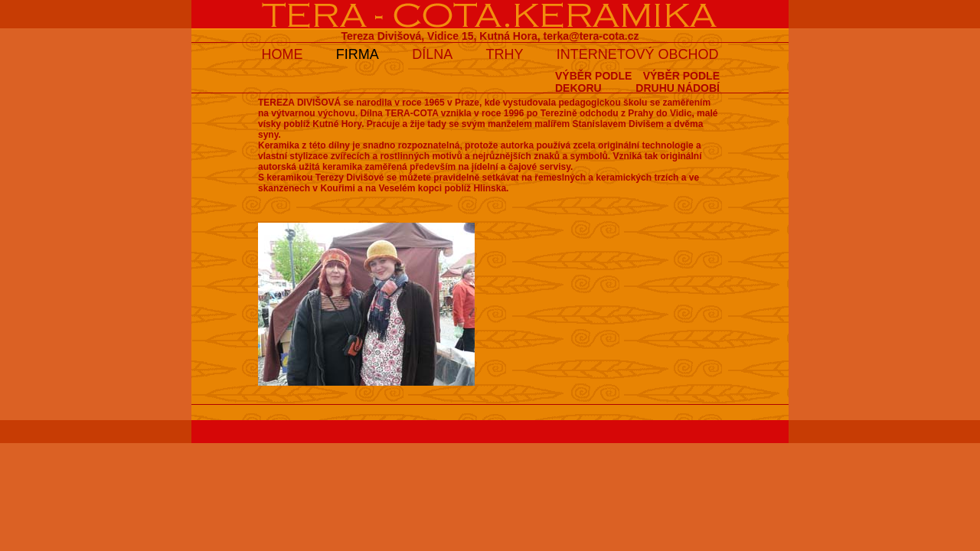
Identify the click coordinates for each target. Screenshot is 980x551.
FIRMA (358, 54)
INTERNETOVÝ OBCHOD (638, 54)
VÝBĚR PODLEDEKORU (593, 82)
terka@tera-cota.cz (591, 36)
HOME (282, 54)
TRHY (505, 54)
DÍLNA (432, 54)
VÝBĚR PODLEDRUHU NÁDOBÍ (678, 82)
